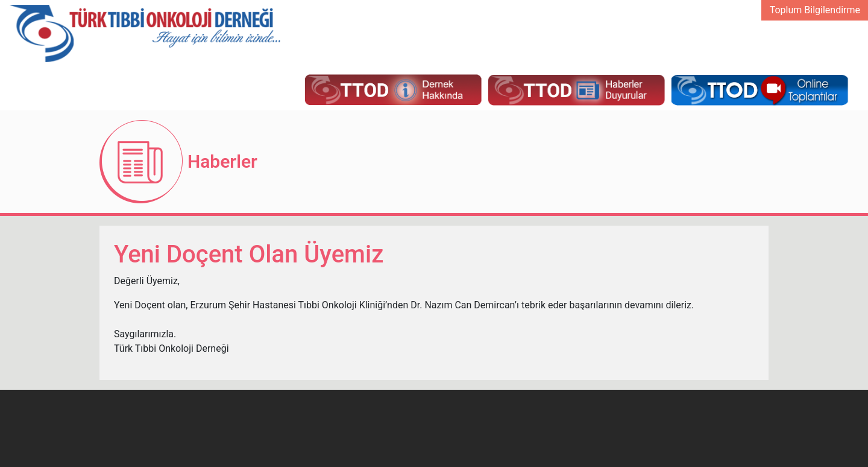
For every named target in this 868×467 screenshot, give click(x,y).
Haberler (222, 161)
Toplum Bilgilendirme (815, 10)
